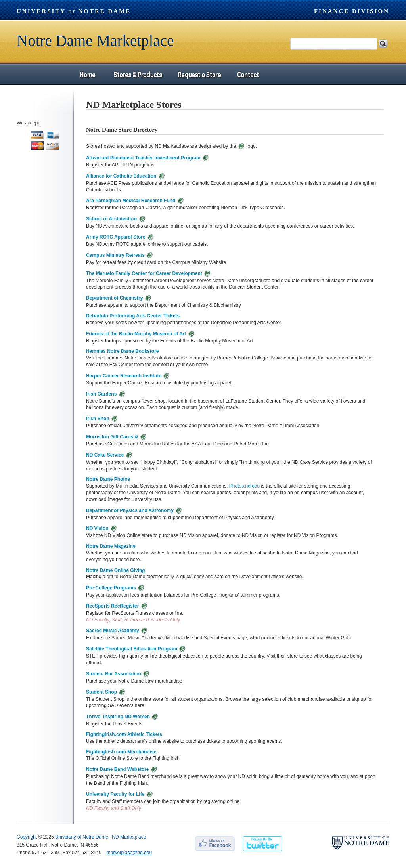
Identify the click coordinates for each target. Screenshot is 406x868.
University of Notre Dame (82, 837)
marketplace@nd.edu (129, 853)
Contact (248, 74)
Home (88, 74)
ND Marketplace (129, 837)
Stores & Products (138, 74)
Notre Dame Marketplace (95, 41)
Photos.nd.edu (244, 486)
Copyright (27, 837)
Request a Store (199, 74)
